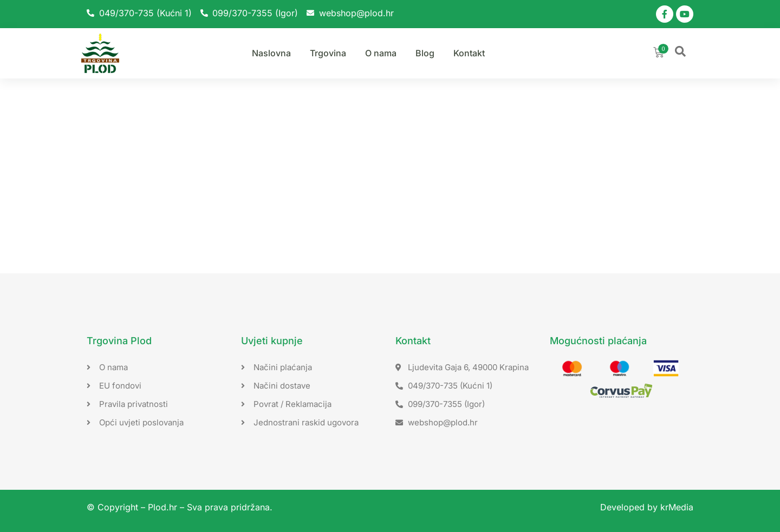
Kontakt (469, 53)
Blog (425, 53)
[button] (680, 51)
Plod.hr (162, 507)
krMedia (677, 507)
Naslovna (271, 53)
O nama (381, 53)
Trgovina (328, 53)
